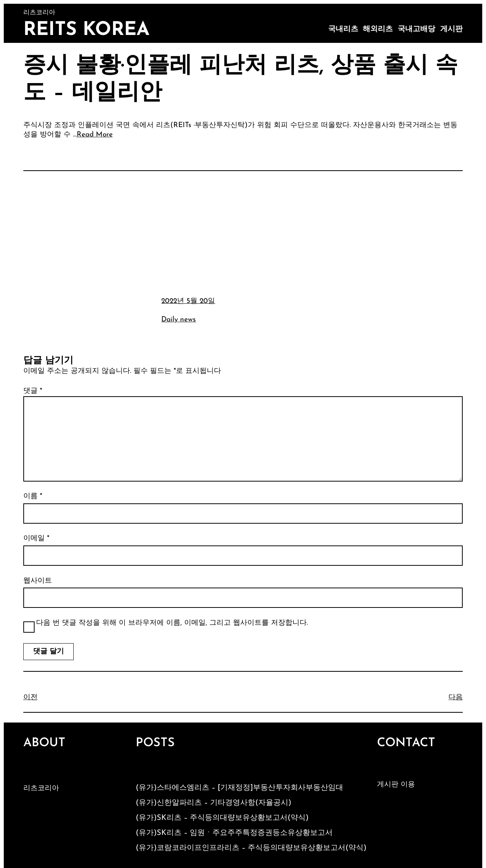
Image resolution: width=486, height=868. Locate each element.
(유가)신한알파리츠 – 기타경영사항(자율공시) (213, 803)
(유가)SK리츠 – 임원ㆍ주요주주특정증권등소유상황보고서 (234, 833)
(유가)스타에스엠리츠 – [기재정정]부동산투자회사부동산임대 (239, 788)
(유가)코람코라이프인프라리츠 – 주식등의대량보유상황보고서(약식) (251, 848)
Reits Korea (86, 30)
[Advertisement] (243, 233)
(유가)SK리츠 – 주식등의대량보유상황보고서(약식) (222, 818)
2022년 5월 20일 (188, 301)
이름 (33, 496)
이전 (30, 698)
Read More (95, 135)
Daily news (179, 320)
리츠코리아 (41, 788)
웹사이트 (38, 581)
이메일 (36, 539)
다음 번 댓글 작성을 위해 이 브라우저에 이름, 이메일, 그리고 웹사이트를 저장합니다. (172, 623)
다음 (456, 698)
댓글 (33, 391)
